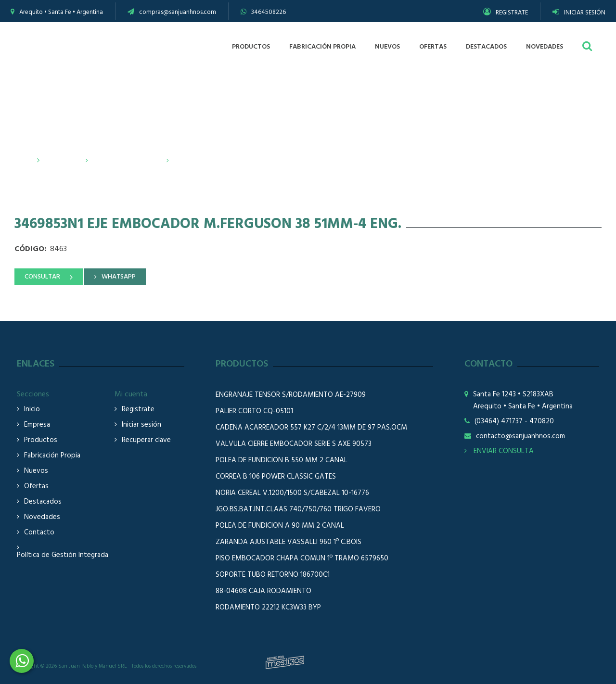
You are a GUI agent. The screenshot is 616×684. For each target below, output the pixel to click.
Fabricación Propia (52, 456)
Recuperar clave (146, 440)
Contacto (39, 533)
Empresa (37, 425)
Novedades (42, 517)
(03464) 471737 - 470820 (514, 422)
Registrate (138, 410)
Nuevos (36, 471)
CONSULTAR (42, 277)
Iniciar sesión (141, 425)
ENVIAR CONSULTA (499, 451)
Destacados (43, 502)
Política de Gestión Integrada (63, 555)
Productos (62, 161)
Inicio (24, 161)
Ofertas (36, 487)
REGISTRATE (506, 13)
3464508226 (269, 12)
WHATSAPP (119, 277)
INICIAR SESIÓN (579, 13)
